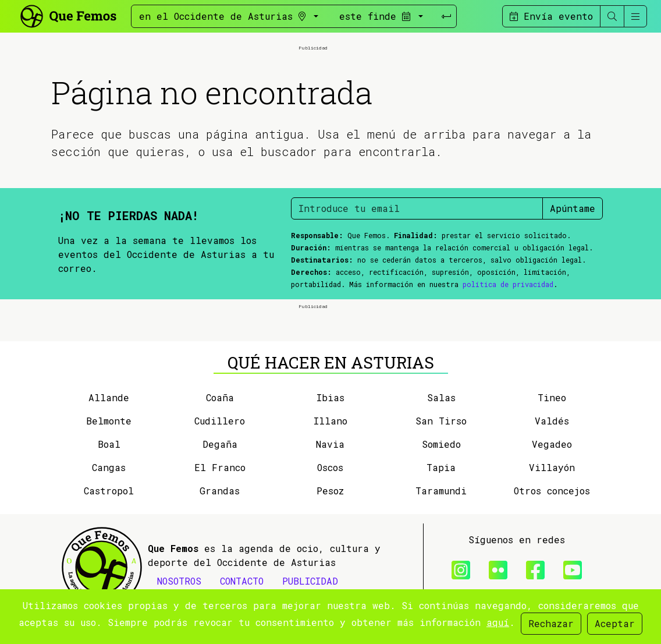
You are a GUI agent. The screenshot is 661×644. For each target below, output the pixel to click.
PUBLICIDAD (310, 581)
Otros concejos (552, 491)
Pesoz (330, 491)
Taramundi (441, 491)
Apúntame (573, 208)
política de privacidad (508, 284)
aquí (498, 622)
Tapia (441, 467)
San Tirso (441, 421)
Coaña (220, 397)
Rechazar (551, 623)
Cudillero (220, 421)
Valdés (552, 421)
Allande (109, 397)
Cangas (109, 467)
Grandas (220, 491)
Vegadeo (552, 444)
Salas (441, 397)
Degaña (220, 444)
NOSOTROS (179, 581)
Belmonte (109, 421)
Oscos (330, 467)
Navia (330, 444)
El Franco (220, 467)
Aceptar (615, 623)
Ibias (330, 397)
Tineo (552, 397)
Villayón (552, 467)
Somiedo (441, 444)
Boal (109, 444)
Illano (330, 421)
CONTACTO (242, 581)
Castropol (109, 491)
